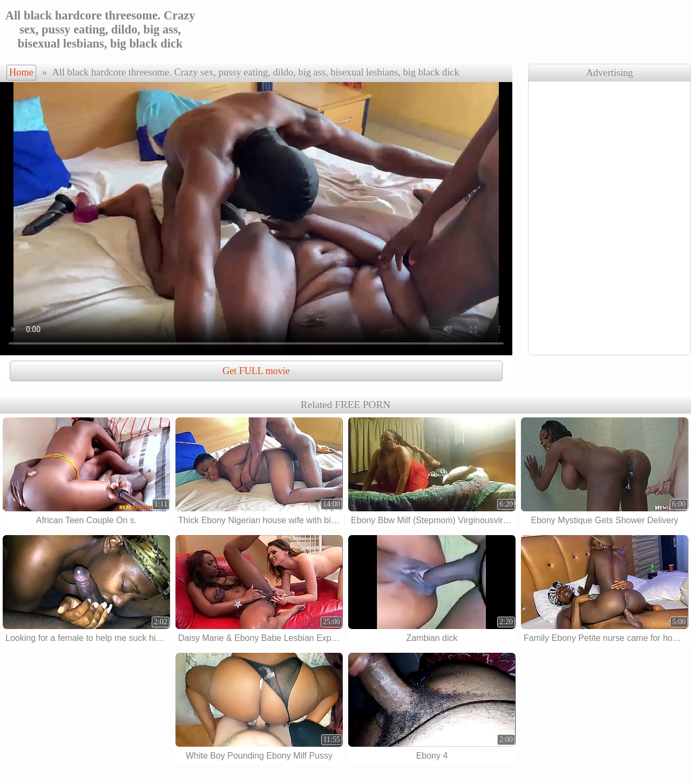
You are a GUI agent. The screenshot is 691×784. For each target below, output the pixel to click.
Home (21, 72)
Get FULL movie (256, 371)
